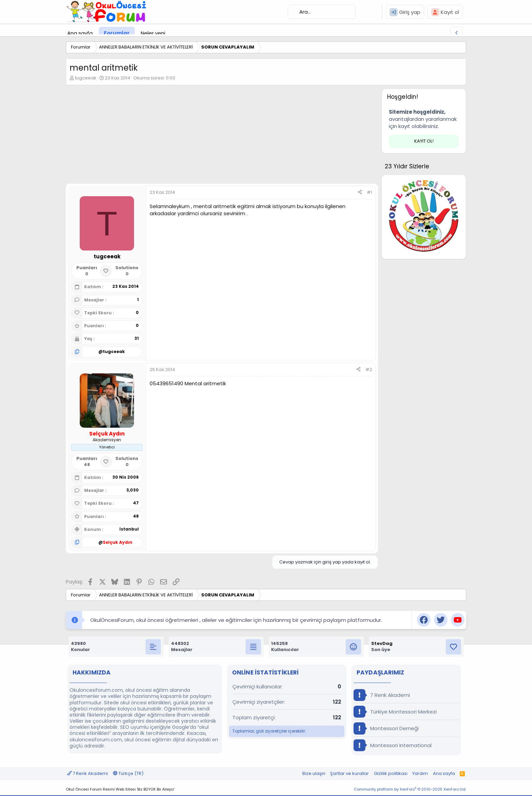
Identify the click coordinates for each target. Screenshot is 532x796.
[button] (171, 33)
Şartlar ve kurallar (349, 773)
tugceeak (86, 78)
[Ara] (322, 12)
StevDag (382, 643)
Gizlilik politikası (391, 773)
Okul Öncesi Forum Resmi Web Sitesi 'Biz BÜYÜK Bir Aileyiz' (120, 789)
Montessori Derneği (386, 728)
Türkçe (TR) (128, 773)
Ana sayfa (80, 33)
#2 (369, 369)
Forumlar (117, 33)
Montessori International (393, 745)
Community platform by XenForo (410, 789)
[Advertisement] (222, 136)
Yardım (420, 773)
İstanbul (129, 529)
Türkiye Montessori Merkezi (395, 712)
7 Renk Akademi (382, 695)
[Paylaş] (360, 192)
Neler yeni (153, 33)
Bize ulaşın (314, 773)
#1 (369, 192)
